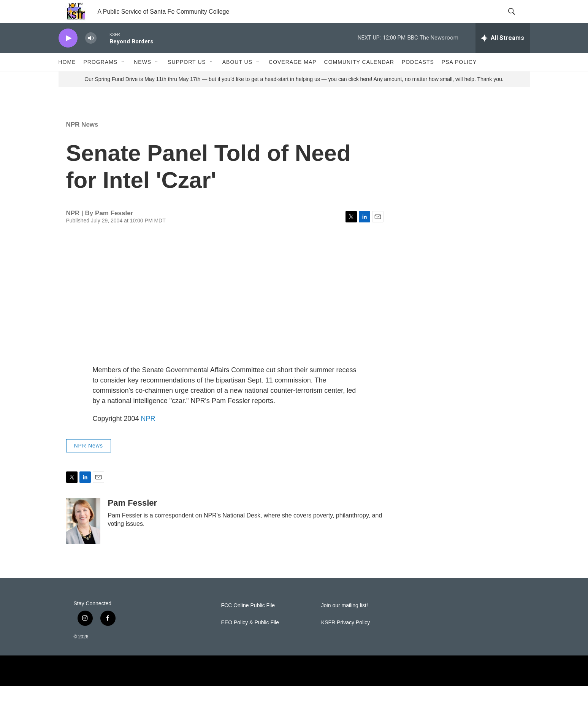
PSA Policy (459, 79)
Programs (101, 79)
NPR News (82, 142)
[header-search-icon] (518, 20)
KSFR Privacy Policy (346, 640)
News (143, 79)
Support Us (187, 79)
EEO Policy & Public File (250, 640)
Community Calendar (359, 79)
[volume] (91, 55)
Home (67, 79)
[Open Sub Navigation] (123, 79)
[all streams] (503, 55)
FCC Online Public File (248, 623)
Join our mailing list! (345, 623)
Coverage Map (293, 79)
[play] (68, 55)
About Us (237, 79)
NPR (148, 436)
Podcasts (418, 79)
